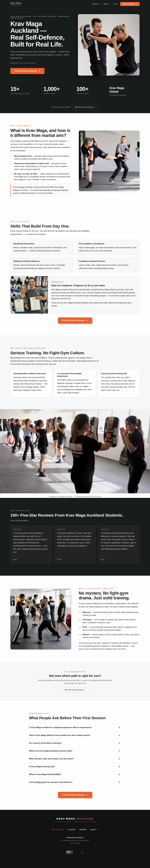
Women (83, 830)
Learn (115, 4)
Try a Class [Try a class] (58, 830)
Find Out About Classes (27, 71)
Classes (96, 4)
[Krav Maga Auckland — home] (16, 4)
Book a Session (130, 4)
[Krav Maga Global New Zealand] (69, 853)
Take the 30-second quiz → (85, 107)
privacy (80, 862)
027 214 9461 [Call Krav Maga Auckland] (75, 843)
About (107, 4)
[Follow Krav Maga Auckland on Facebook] (82, 853)
